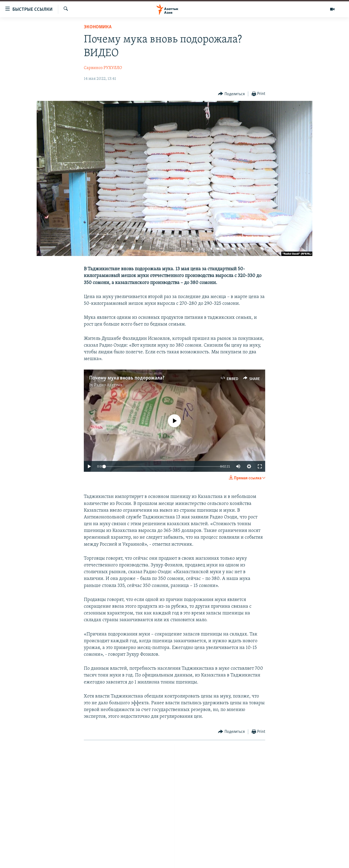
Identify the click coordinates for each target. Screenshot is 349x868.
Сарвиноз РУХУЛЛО (103, 68)
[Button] (231, 94)
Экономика (98, 27)
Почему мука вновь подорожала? (127, 378)
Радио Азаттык (108, 385)
